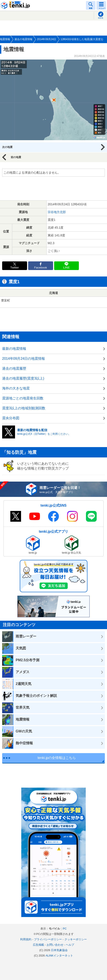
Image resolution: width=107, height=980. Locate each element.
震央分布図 (11, 418)
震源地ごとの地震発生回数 (23, 398)
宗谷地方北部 (57, 212)
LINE (66, 268)
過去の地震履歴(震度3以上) (23, 378)
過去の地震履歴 (14, 368)
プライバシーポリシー (48, 939)
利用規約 (26, 939)
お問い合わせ (55, 945)
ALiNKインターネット (59, 956)
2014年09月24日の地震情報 (24, 359)
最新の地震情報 (14, 349)
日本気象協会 (59, 950)
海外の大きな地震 (16, 388)
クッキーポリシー (76, 939)
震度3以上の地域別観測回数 (24, 408)
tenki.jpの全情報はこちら (57, 758)
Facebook (41, 268)
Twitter (15, 268)
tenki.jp (16, 5)
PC (65, 929)
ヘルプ (70, 945)
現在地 (101, 18)
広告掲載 (38, 945)
